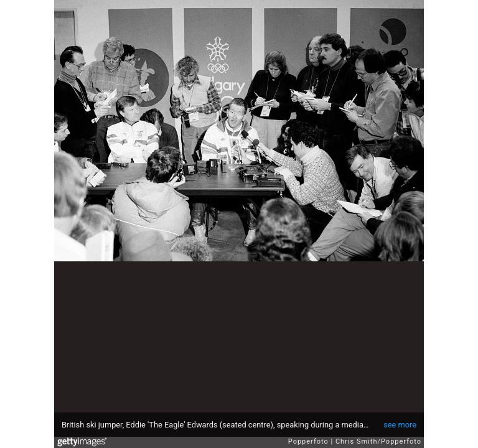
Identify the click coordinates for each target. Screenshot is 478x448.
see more (400, 425)
